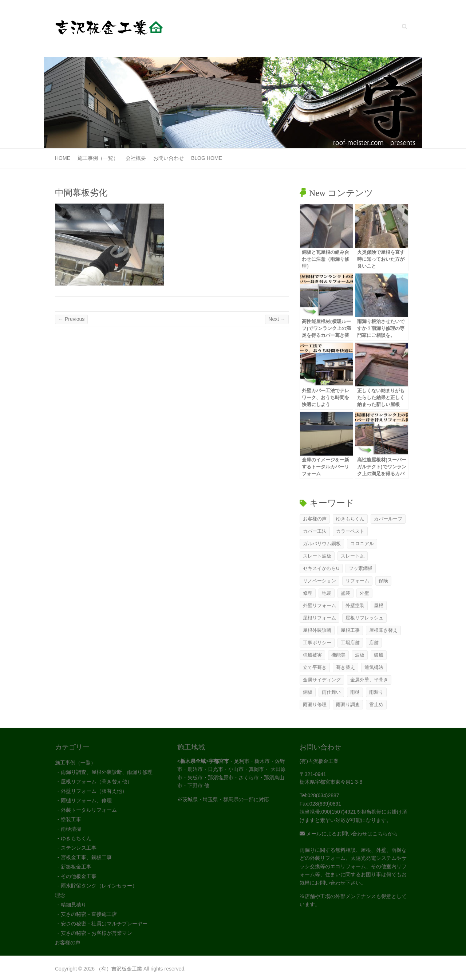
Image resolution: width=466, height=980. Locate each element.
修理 (308, 593)
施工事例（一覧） (98, 158)
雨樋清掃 (71, 829)
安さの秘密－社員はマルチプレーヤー (104, 924)
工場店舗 (350, 643)
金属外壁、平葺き (369, 680)
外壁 (364, 593)
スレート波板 (317, 556)
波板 (360, 655)
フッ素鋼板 (361, 568)
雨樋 (355, 692)
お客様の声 (315, 519)
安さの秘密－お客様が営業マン (96, 933)
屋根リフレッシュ (364, 618)
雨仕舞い (331, 692)
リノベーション (319, 581)
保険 (383, 581)
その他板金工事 (79, 876)
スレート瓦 (353, 556)
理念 (60, 895)
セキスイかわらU (321, 568)
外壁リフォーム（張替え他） (94, 791)
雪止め (376, 705)
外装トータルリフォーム (89, 810)
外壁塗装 (355, 605)
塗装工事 (71, 819)
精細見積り (74, 905)
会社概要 (136, 158)
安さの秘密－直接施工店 (89, 914)
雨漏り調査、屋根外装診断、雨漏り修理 (107, 772)
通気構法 (374, 667)
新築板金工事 (76, 867)
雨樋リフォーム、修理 (86, 800)
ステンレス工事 (79, 848)
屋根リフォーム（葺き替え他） (96, 782)
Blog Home (207, 158)
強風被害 (312, 655)
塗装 (345, 593)
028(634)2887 (323, 795)
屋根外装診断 (317, 630)
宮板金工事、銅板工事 (86, 857)
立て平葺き (315, 667)
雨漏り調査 (348, 705)
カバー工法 (315, 531)
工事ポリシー (317, 643)
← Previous (71, 319)
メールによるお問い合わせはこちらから (349, 834)
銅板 (308, 692)
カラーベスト (350, 531)
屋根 (379, 605)
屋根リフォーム (319, 618)
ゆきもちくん (350, 519)
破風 (379, 655)
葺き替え (345, 667)
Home (63, 158)
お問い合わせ (169, 158)
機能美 (338, 655)
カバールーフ (388, 519)
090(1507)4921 (339, 812)
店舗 (374, 643)
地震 (327, 593)
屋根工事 (350, 630)
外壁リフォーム (319, 605)
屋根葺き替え (383, 630)
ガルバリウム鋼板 (322, 544)
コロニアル (362, 544)
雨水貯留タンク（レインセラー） (99, 886)
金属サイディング (322, 680)
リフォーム (357, 581)
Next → (277, 319)
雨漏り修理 (315, 705)
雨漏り (376, 692)
